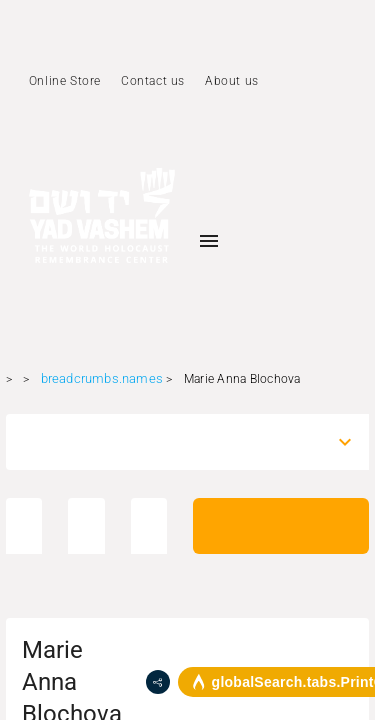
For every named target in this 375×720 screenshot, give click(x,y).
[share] (158, 682)
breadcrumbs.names (102, 378)
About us (232, 81)
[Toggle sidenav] (209, 241)
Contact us (153, 81)
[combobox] (170, 442)
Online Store (65, 81)
